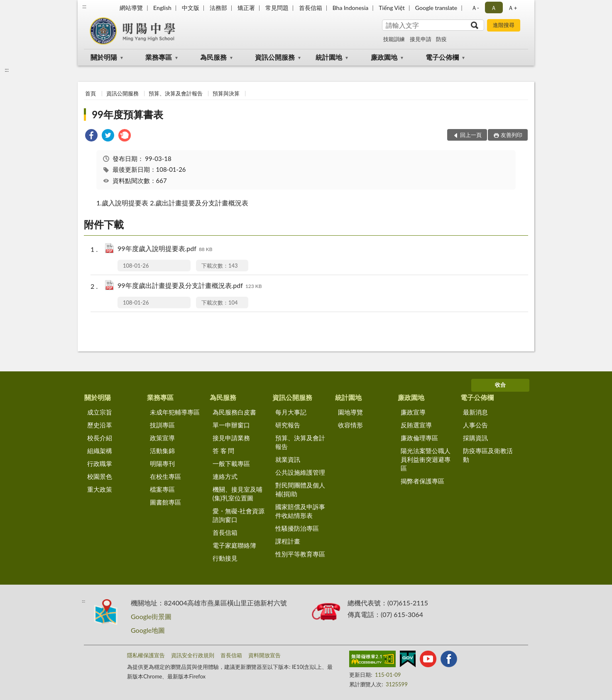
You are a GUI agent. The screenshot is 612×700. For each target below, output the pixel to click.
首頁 (91, 93)
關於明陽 (104, 57)
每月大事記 (291, 412)
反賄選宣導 (416, 425)
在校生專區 (165, 476)
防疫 (441, 39)
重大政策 (100, 489)
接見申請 (421, 39)
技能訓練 (394, 39)
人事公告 (475, 425)
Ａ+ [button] (512, 8)
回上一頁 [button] (471, 135)
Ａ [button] (494, 8)
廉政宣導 (413, 412)
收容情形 (350, 425)
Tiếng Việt (392, 8)
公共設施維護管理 (300, 472)
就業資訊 (288, 459)
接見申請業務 (231, 438)
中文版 (191, 8)
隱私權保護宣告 (146, 655)
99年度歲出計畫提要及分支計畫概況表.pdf (190, 286)
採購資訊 (475, 438)
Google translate (436, 8)
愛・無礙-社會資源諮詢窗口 (239, 515)
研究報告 (288, 425)
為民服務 (213, 57)
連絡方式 (225, 476)
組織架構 (100, 451)
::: (84, 6)
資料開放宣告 (264, 655)
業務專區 (159, 57)
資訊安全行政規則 (193, 655)
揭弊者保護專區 (422, 481)
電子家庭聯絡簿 (234, 545)
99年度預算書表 (127, 114)
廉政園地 (384, 57)
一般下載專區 (231, 463)
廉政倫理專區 (419, 438)
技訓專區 (162, 425)
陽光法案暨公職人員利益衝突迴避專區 (426, 459)
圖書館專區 (165, 502)
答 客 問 (224, 451)
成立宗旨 (100, 412)
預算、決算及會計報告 (176, 93)
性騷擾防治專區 (297, 528)
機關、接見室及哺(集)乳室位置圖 (237, 494)
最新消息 (475, 412)
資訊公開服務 (275, 57)
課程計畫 (288, 541)
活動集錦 (162, 451)
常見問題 (277, 8)
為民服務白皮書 (234, 412)
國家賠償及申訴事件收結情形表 (300, 511)
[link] (91, 136)
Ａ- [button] (475, 8)
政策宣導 (162, 438)
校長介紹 (100, 438)
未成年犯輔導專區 (175, 412)
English (162, 8)
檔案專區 (162, 489)
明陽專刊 (162, 463)
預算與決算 (226, 93)
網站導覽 (131, 8)
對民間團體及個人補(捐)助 (300, 489)
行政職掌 (100, 463)
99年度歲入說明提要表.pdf (165, 249)
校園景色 (100, 476)
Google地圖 (148, 630)
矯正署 (246, 8)
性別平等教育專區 (300, 554)
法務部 (218, 8)
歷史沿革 (100, 425)
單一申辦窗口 (231, 425)
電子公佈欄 (442, 57)
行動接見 (225, 558)
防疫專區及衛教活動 (488, 455)
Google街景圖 (151, 616)
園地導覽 (350, 412)
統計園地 (329, 57)
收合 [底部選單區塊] (500, 385)
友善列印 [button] (512, 135)
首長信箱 (311, 8)
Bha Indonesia (351, 8)
